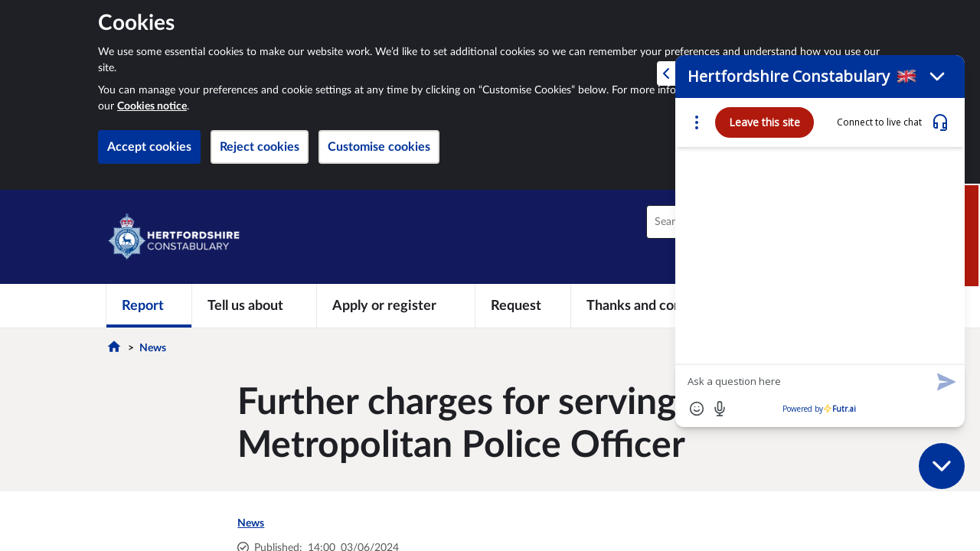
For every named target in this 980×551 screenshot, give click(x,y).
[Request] (523, 305)
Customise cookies (379, 147)
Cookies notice (152, 106)
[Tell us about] (254, 305)
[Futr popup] (813, 273)
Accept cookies (149, 147)
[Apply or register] (395, 305)
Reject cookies (260, 147)
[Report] (149, 305)
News (153, 348)
